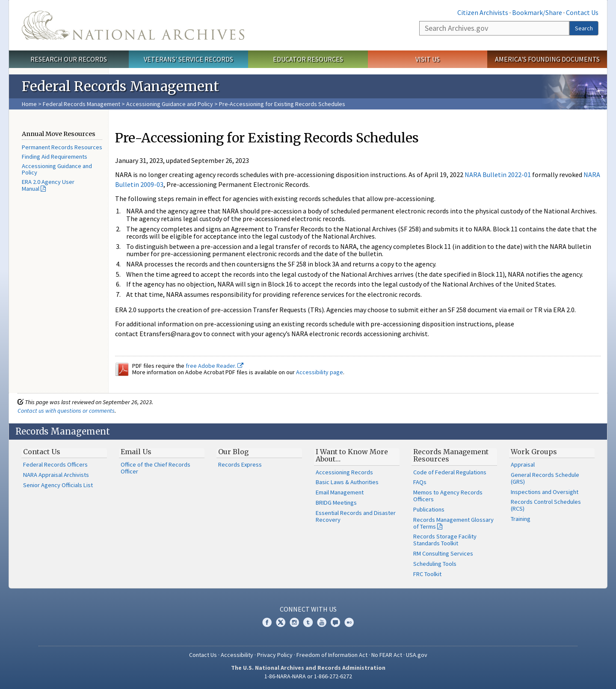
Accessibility (237, 655)
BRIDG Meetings (336, 503)
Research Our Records (69, 59)
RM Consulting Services (443, 553)
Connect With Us (308, 609)
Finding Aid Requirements (55, 157)
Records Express (240, 464)
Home (29, 104)
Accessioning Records (344, 472)
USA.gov (417, 655)
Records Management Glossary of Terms (453, 523)
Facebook (267, 622)
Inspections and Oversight (545, 492)
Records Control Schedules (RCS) (546, 505)
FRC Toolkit (427, 574)
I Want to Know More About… (352, 455)
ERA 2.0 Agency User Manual (48, 185)
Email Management (340, 492)
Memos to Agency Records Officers (448, 496)
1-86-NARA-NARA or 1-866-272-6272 (308, 676)
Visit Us (428, 59)
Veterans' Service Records (188, 59)
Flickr (349, 622)
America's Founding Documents (547, 59)
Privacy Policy (275, 655)
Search (584, 28)
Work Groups (534, 452)
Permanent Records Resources (62, 147)
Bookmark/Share (537, 12)
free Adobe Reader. (215, 366)
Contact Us (582, 12)
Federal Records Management (81, 104)
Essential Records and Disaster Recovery (356, 516)
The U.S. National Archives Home (133, 25)
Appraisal (523, 464)
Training (521, 519)
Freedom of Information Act (332, 655)
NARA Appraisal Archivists (56, 475)
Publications (429, 509)
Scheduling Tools (435, 564)
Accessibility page (320, 372)
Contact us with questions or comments (66, 411)
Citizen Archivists (483, 12)
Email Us (136, 452)
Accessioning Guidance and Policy (170, 104)
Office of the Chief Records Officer (155, 468)
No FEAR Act (387, 655)
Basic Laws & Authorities (347, 482)
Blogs (335, 622)
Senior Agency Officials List (58, 485)
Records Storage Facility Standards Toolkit (445, 540)
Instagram (294, 622)
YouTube (322, 622)
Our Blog (233, 452)
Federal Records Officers (55, 464)
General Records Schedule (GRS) (545, 478)
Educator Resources (308, 59)
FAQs (420, 482)
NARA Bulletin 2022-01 (498, 174)
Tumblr (308, 622)
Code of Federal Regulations (450, 472)
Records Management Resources (451, 455)
